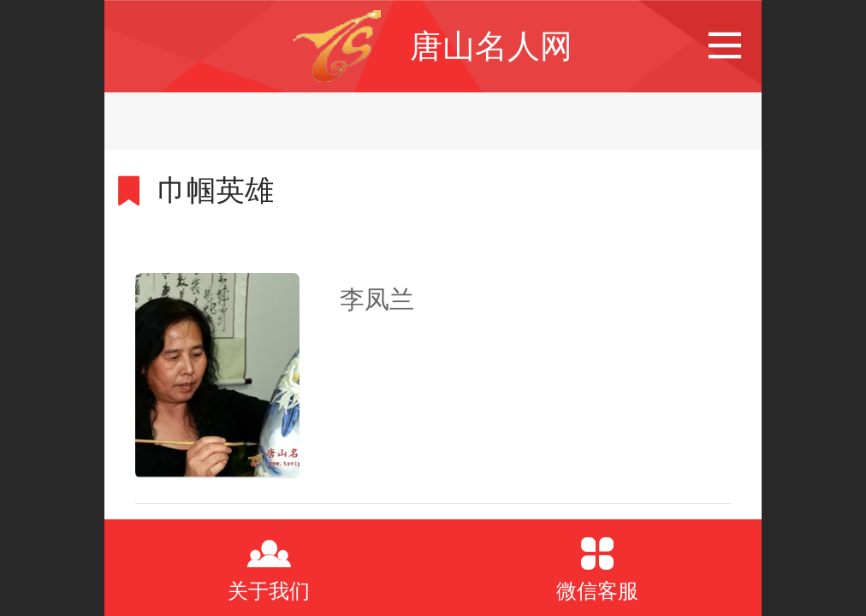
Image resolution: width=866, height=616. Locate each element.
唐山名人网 (491, 46)
